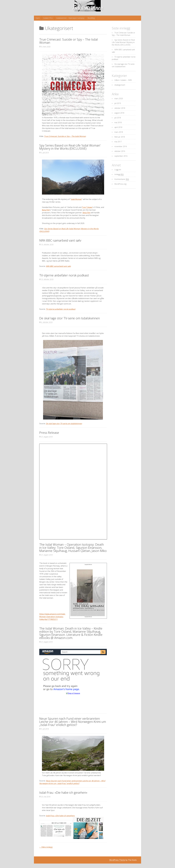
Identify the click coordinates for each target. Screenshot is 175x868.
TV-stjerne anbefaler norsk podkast (64, 275)
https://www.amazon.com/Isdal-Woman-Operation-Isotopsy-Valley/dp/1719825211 (52, 617)
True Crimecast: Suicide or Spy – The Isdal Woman (69, 41)
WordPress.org (120, 184)
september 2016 (121, 156)
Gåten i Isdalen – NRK (123, 80)
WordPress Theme (117, 860)
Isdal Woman (76, 199)
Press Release (49, 433)
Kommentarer (122, 179)
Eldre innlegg (46, 847)
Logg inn (118, 170)
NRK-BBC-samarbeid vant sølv (60, 240)
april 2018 (118, 127)
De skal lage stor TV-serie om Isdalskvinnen (70, 318)
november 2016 (121, 146)
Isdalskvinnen (87, 8)
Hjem (38, 18)
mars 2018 (119, 132)
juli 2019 (118, 103)
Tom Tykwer (87, 207)
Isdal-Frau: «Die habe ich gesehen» (63, 792)
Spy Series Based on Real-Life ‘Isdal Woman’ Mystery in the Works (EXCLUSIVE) (70, 147)
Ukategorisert (120, 85)
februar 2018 (120, 137)
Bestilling (91, 18)
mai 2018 (118, 122)
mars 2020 (119, 98)
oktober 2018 (120, 108)
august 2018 (119, 113)
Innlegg (119, 174)
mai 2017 (118, 142)
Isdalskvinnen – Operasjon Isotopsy (70, 18)
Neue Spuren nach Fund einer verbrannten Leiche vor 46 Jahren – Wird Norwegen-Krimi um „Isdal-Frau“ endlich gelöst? (73, 722)
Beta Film (46, 210)
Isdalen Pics (48, 18)
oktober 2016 (120, 151)
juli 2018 (118, 118)
